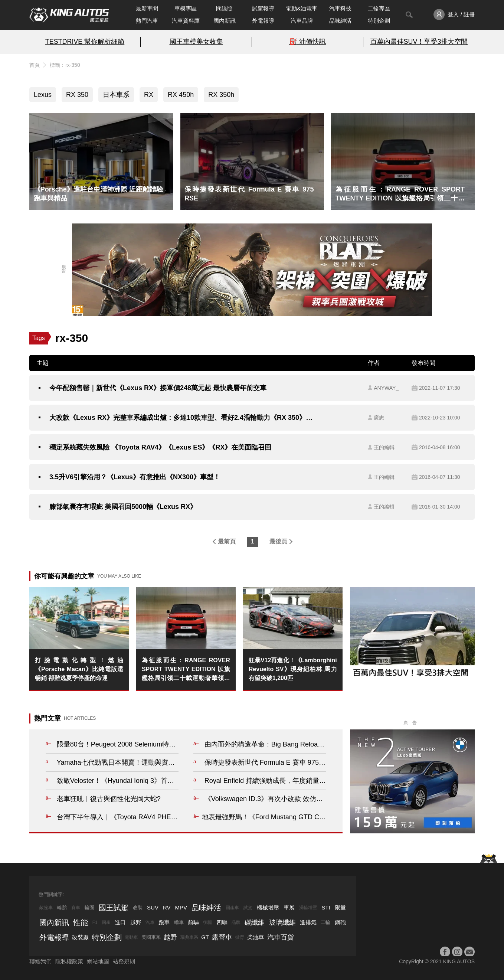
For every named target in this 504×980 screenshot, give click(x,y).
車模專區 (186, 8)
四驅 (222, 922)
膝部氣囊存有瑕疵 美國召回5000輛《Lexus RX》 (123, 507)
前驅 (193, 922)
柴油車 (256, 937)
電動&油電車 (302, 8)
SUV (153, 907)
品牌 (236, 922)
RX (149, 95)
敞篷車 (46, 908)
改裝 (138, 907)
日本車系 (116, 95)
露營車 (222, 937)
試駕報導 (263, 8)
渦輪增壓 (308, 908)
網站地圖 (98, 961)
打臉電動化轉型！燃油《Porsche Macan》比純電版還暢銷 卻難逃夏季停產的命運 (79, 669)
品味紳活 (340, 21)
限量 (340, 907)
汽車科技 (340, 8)
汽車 (150, 922)
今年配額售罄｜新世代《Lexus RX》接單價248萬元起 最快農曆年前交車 (158, 388)
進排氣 (308, 922)
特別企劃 (379, 21)
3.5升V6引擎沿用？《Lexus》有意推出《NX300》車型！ (135, 477)
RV (167, 907)
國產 (106, 922)
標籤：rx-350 (65, 65)
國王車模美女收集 (196, 42)
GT (205, 937)
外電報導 (263, 21)
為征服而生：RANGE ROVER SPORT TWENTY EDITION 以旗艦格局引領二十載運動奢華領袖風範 (186, 670)
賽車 (76, 908)
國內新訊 (225, 21)
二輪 (325, 922)
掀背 (240, 937)
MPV (181, 907)
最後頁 (278, 541)
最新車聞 (147, 8)
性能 (81, 922)
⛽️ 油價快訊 (307, 42)
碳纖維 (255, 922)
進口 (120, 922)
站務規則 (124, 961)
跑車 (164, 922)
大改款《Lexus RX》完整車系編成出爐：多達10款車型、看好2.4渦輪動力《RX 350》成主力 (184, 418)
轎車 (179, 922)
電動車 (131, 937)
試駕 (248, 908)
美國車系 (151, 937)
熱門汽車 (147, 21)
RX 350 (77, 95)
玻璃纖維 (282, 922)
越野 (136, 922)
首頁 (35, 65)
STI (326, 907)
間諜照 (224, 8)
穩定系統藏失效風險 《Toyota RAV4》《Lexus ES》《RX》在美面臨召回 (160, 447)
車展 (289, 907)
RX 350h (221, 95)
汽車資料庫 (186, 21)
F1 (95, 922)
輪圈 (89, 907)
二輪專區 (379, 8)
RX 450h (181, 95)
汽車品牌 (302, 21)
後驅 (207, 922)
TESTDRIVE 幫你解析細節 (85, 42)
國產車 (232, 908)
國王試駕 (114, 908)
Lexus (43, 95)
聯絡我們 (40, 961)
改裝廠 (80, 937)
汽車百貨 (281, 937)
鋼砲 (340, 922)
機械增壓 (268, 907)
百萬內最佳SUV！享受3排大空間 (419, 42)
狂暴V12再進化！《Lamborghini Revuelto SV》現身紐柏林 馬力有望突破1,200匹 (293, 669)
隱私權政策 (69, 961)
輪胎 (62, 907)
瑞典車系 (189, 937)
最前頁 (227, 541)
